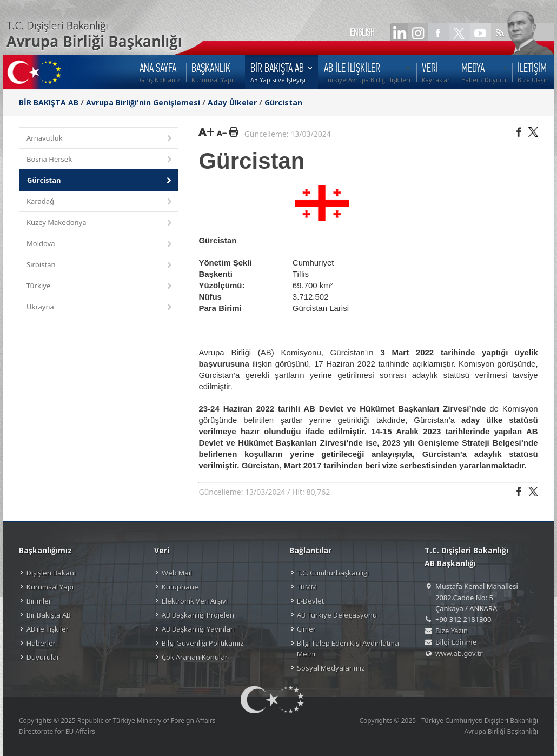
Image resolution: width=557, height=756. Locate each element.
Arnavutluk (100, 139)
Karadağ (100, 202)
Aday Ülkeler (232, 102)
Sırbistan (100, 265)
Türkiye (100, 286)
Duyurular (43, 657)
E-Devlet (310, 601)
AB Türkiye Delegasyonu (337, 615)
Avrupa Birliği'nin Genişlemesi (143, 102)
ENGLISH (362, 32)
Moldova (100, 244)
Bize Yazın (452, 631)
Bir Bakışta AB (49, 615)
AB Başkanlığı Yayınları (198, 629)
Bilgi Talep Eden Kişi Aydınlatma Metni (348, 648)
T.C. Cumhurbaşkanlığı (333, 573)
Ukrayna (100, 307)
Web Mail (177, 573)
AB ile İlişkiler (48, 629)
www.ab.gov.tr (459, 653)
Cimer (306, 629)
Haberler (41, 643)
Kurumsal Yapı (50, 587)
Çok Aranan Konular (195, 657)
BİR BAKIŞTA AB (49, 102)
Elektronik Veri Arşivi (195, 601)
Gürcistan (283, 102)
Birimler (39, 601)
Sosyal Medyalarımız (331, 668)
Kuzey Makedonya (100, 223)
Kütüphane (180, 587)
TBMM (307, 587)
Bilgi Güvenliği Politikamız (203, 643)
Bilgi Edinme (456, 642)
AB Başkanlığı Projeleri (198, 615)
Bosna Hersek (100, 160)
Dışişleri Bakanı (51, 573)
